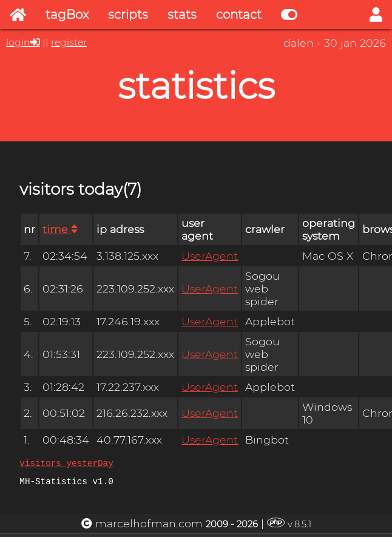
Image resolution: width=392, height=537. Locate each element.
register (69, 42)
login (18, 42)
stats (182, 15)
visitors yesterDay (66, 464)
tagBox (67, 15)
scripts (128, 15)
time (60, 229)
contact (239, 15)
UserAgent (210, 256)
